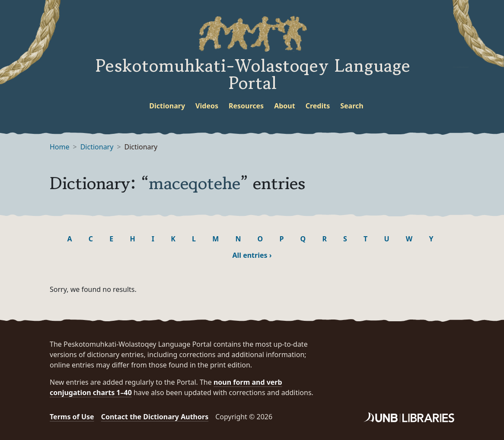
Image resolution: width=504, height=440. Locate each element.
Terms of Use (72, 417)
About (285, 106)
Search (352, 106)
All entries (252, 255)
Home (60, 147)
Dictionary (167, 106)
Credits (318, 106)
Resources (246, 106)
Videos (207, 106)
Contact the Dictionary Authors (155, 417)
